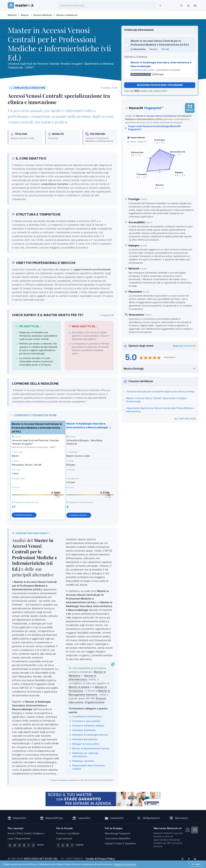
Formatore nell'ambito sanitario (88, 726)
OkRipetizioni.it (151, 818)
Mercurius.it (181, 818)
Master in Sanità (79, 687)
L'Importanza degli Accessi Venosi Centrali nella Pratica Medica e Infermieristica (160, 410)
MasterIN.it (19, 818)
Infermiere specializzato (85, 739)
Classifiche (130, 843)
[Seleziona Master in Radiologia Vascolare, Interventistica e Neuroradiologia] (127, 69)
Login (11, 838)
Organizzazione (95, 702)
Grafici (119, 843)
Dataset (109, 843)
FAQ (19, 833)
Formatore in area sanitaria (86, 721)
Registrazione (23, 838)
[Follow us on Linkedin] (195, 859)
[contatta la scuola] (103, 799)
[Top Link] (195, 5)
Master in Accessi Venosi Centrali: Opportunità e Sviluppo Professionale (156, 400)
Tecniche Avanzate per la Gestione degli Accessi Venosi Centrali (160, 392)
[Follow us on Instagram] (182, 859)
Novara (153, 49)
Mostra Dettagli (134, 369)
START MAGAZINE (187, 419)
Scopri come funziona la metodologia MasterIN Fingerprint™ (153, 128)
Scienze (101, 698)
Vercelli (165, 49)
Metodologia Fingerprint (118, 833)
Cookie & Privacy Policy (100, 859)
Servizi (11, 833)
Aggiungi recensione (184, 346)
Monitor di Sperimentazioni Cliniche (91, 748)
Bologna (159, 74)
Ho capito (196, 864)
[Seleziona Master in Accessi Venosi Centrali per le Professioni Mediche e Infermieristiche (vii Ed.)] (127, 45)
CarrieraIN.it (117, 818)
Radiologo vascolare (83, 761)
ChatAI (27, 833)
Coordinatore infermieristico (87, 716)
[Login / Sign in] (188, 5)
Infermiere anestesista (84, 730)
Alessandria (139, 49)
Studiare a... (39, 833)
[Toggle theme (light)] (181, 5)
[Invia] (160, 5)
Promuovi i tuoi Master (68, 833)
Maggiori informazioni (125, 864)
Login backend (64, 838)
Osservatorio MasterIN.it (118, 838)
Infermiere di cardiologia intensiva (90, 735)
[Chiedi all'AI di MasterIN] (107, 5)
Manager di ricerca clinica (86, 744)
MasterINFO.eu (54, 818)
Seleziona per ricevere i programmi (160, 85)
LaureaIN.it (84, 818)
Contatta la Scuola (24, 515)
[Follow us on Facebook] (189, 859)
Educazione (76, 702)
